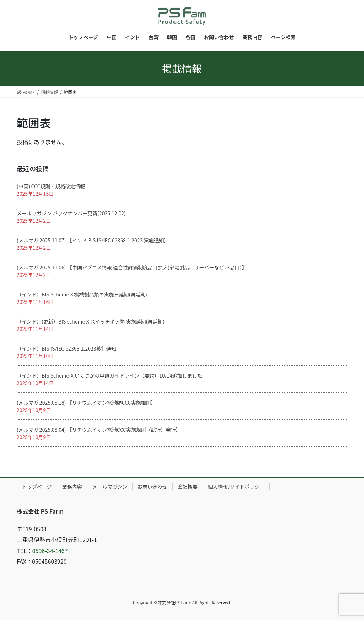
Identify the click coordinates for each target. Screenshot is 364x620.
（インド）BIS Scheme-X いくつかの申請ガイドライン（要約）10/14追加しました (109, 375)
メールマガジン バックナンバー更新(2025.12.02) (71, 213)
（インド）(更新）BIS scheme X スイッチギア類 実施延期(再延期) (90, 321)
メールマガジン (110, 487)
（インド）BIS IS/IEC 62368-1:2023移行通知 (66, 348)
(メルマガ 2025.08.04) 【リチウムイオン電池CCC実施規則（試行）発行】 (99, 430)
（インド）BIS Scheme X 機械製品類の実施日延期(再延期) (82, 294)
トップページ (37, 487)
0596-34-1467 (50, 551)
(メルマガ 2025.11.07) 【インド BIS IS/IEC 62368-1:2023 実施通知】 (93, 240)
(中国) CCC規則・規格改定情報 (51, 186)
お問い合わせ (152, 487)
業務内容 (72, 487)
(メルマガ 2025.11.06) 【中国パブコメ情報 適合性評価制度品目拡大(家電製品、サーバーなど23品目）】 (132, 267)
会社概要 (188, 487)
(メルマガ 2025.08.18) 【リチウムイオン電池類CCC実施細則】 (86, 403)
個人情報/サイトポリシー (236, 487)
